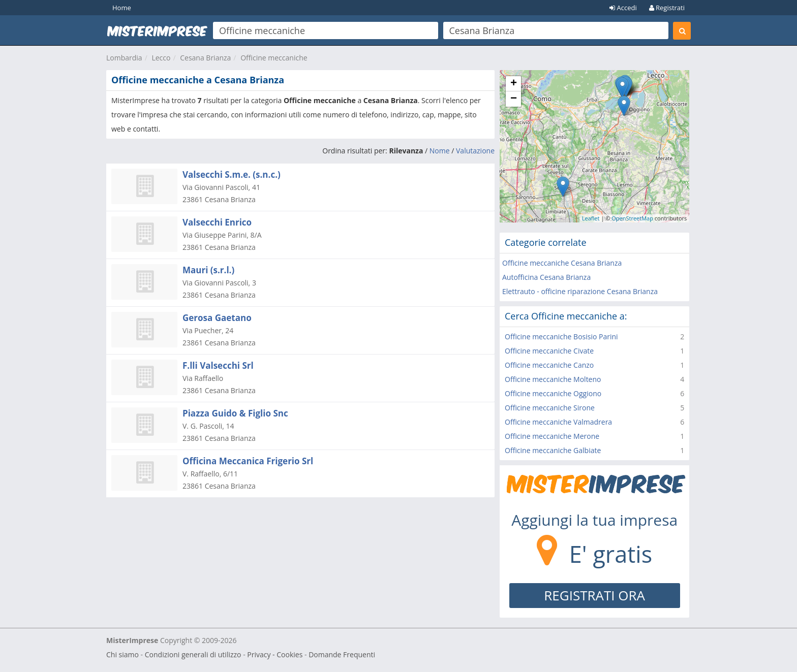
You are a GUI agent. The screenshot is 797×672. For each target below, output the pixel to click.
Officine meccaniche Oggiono (553, 393)
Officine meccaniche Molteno (553, 379)
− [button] (514, 99)
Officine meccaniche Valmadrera (558, 422)
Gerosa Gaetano (217, 318)
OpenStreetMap (632, 218)
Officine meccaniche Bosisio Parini (561, 337)
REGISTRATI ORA (594, 595)
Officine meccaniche (274, 58)
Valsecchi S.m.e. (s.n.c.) (232, 174)
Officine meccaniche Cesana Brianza (562, 263)
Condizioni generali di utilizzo (193, 654)
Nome (440, 151)
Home (122, 8)
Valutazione (475, 151)
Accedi (623, 8)
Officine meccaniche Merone (552, 436)
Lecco (161, 58)
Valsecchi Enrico (217, 222)
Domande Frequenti (342, 654)
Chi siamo (122, 654)
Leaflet (591, 218)
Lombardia (124, 58)
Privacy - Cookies (275, 654)
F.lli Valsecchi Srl (218, 365)
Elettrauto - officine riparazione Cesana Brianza (580, 291)
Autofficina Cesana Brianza (546, 277)
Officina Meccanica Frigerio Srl (248, 461)
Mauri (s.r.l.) (208, 270)
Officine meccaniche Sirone (550, 408)
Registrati (667, 8)
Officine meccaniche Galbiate (553, 450)
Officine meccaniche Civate (549, 351)
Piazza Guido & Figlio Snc (235, 413)
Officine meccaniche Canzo (549, 365)
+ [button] (514, 84)
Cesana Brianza (205, 58)
